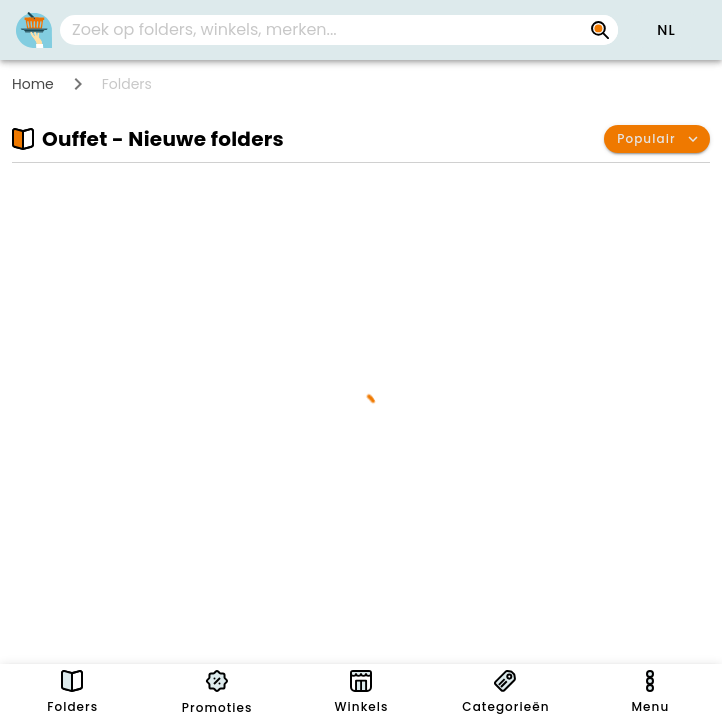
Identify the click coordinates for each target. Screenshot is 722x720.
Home (33, 84)
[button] (666, 30)
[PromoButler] (34, 30)
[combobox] (339, 30)
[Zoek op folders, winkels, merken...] (323, 30)
